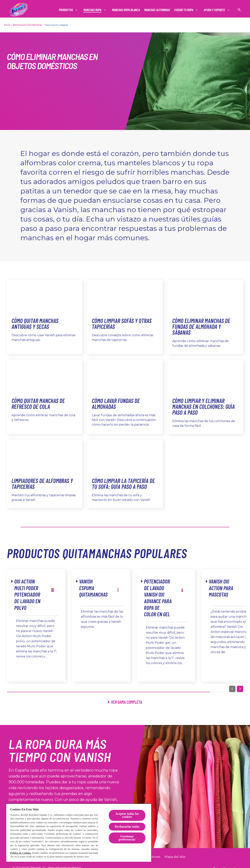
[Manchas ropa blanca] (126, 10)
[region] (79, 833)
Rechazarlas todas (127, 827)
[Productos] (66, 10)
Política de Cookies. (21, 853)
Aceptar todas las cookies (127, 815)
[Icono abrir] (239, 10)
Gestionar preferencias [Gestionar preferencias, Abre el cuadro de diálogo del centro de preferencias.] (127, 838)
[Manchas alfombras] (157, 10)
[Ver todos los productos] (125, 702)
